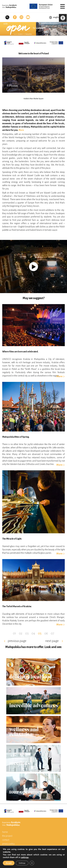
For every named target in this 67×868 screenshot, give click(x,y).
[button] (63, 6)
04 (33, 633)
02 (21, 633)
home (5, 832)
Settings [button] (22, 863)
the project (7, 836)
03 (27, 633)
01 (15, 633)
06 (46, 633)
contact (6, 840)
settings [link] (25, 857)
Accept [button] (9, 863)
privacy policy (8, 844)
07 (52, 633)
